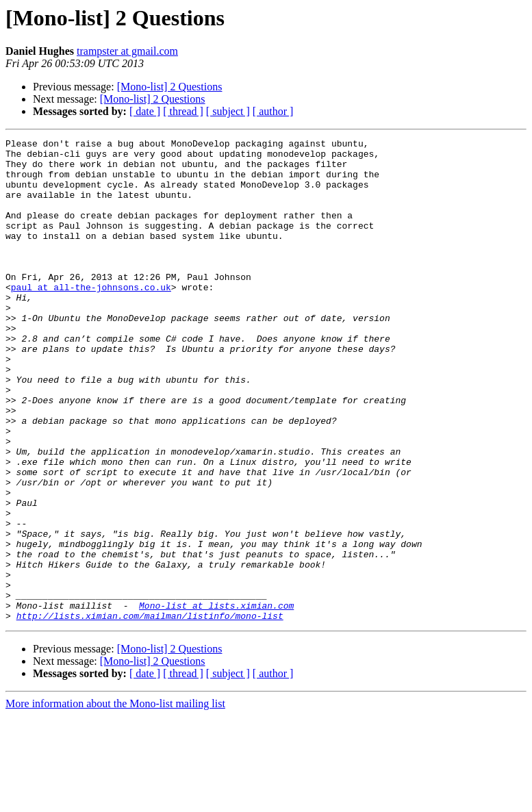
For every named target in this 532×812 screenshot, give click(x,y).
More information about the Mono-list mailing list (115, 800)
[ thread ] (183, 111)
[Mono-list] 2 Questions (170, 87)
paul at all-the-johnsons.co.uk (91, 318)
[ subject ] (228, 111)
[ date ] (145, 111)
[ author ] (273, 111)
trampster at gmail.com (127, 51)
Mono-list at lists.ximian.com (216, 700)
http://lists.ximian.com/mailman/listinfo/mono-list (150, 712)
